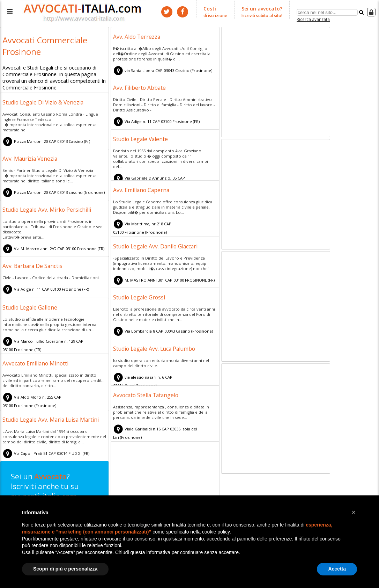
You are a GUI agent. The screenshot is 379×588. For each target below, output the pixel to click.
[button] (354, 512)
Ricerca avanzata (313, 19)
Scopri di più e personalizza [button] (65, 569)
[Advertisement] (276, 83)
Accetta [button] (337, 569)
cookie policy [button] (216, 532)
